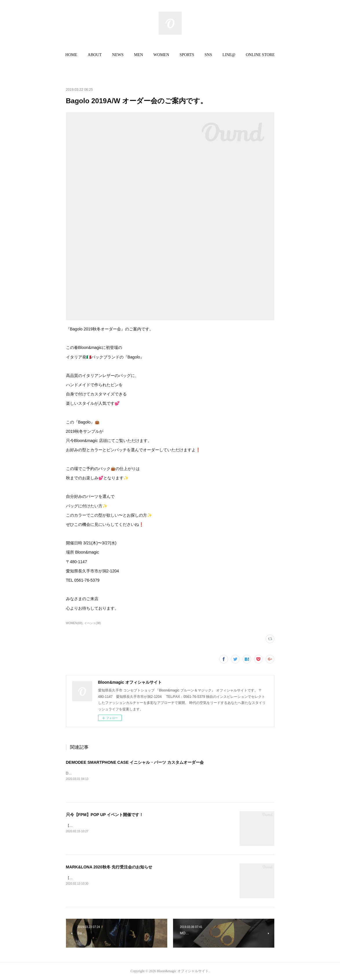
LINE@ (229, 55)
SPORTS (187, 55)
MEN (138, 55)
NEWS (118, 55)
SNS (208, 55)
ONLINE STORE (260, 55)
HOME (71, 55)
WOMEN (161, 55)
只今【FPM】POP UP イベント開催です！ (105, 815)
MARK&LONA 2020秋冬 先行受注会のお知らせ (109, 867)
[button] (71, 55)
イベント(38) (93, 623)
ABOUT (95, 55)
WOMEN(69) (74, 623)
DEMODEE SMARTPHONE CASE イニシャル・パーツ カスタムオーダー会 (135, 762)
